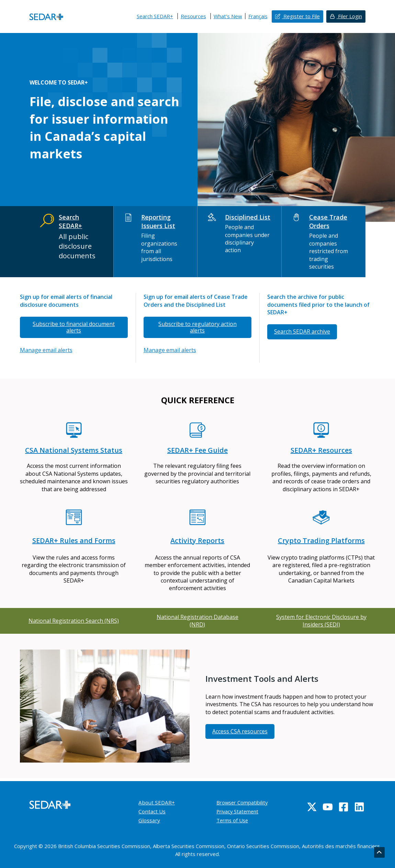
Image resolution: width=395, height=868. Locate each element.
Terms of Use (234, 820)
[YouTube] (328, 807)
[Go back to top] (379, 853)
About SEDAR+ (157, 802)
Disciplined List (248, 217)
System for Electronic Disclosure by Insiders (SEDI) (321, 621)
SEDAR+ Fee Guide (197, 450)
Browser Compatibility (245, 802)
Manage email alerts (46, 350)
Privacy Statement (240, 811)
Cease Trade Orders (328, 221)
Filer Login (349, 16)
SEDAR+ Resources (321, 450)
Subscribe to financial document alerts (74, 327)
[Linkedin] (359, 807)
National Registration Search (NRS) (74, 621)
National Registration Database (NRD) (197, 621)
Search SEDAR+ (155, 16)
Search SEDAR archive (302, 331)
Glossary (150, 820)
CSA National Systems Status (74, 450)
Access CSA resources (240, 731)
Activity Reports (197, 540)
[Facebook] (343, 807)
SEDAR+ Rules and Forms (74, 540)
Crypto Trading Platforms (321, 540)
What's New (228, 16)
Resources (193, 16)
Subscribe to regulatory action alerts (197, 327)
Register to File (301, 16)
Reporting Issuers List (158, 221)
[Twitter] (312, 807)
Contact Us (153, 811)
